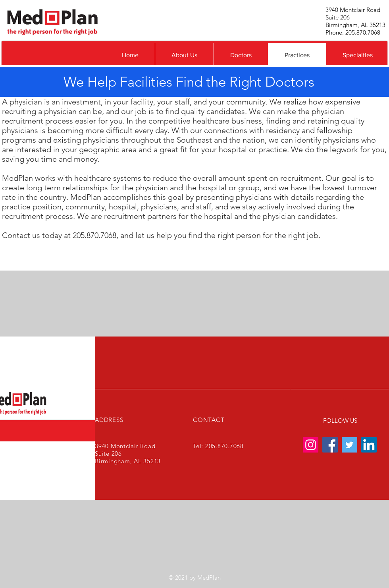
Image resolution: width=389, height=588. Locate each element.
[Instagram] (311, 445)
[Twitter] (350, 445)
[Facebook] (330, 445)
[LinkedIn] (369, 445)
